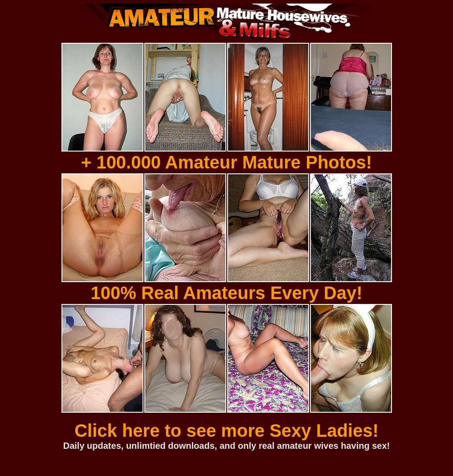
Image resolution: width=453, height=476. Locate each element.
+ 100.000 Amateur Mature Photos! (226, 162)
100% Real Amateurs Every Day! (227, 293)
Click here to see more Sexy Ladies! (226, 431)
